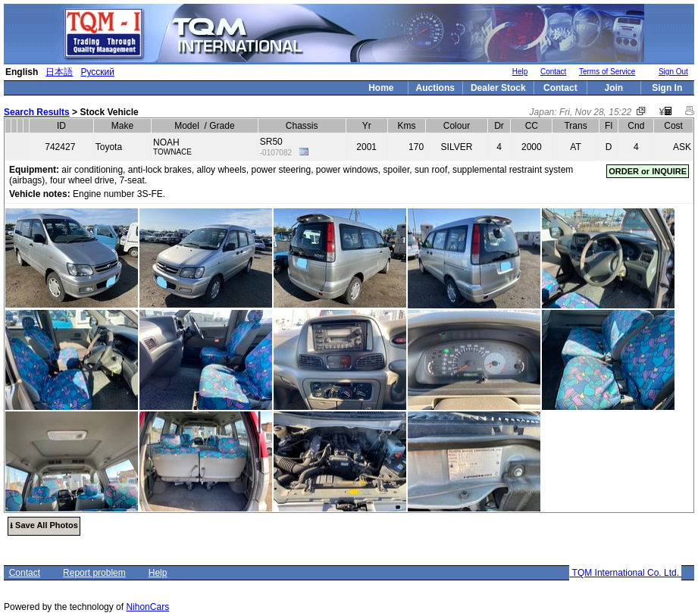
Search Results (37, 112)
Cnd (636, 126)
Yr (367, 126)
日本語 (59, 72)
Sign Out (673, 72)
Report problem (94, 573)
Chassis (302, 126)
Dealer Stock (498, 88)
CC (532, 126)
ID (61, 126)
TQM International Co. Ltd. (625, 573)
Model (187, 126)
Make (122, 126)
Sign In (667, 88)
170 (416, 147)
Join (613, 88)
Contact (553, 72)
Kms (406, 126)
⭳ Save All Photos (44, 525)
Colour (457, 126)
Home (381, 88)
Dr (499, 126)
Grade (222, 126)
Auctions (435, 88)
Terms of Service (607, 72)
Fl (609, 126)
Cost (673, 126)
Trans (575, 126)
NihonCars (147, 607)
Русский (97, 72)
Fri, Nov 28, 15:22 (595, 112)
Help (520, 72)
